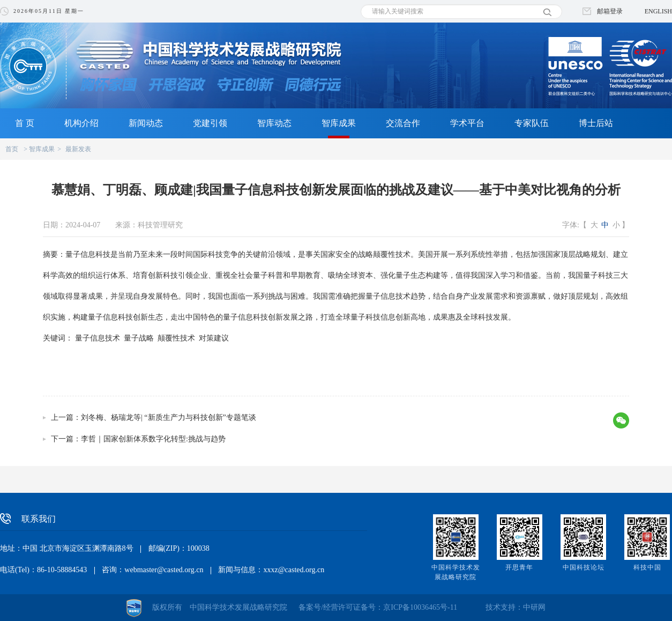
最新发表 (78, 149)
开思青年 (519, 567)
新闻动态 (146, 123)
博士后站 (596, 123)
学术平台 (467, 123)
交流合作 (403, 123)
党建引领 (210, 123)
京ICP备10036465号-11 (420, 607)
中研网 (534, 607)
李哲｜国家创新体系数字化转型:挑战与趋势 (153, 439)
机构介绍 (81, 123)
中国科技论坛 (584, 567)
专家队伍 (532, 123)
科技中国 (647, 567)
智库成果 (339, 123)
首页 (12, 149)
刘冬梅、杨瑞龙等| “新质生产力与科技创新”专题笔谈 (169, 417)
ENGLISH (658, 11)
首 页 (25, 123)
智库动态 (274, 123)
